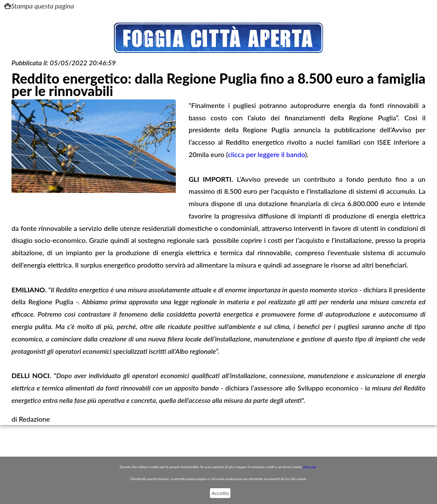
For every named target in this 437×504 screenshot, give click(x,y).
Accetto (220, 493)
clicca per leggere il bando (267, 154)
